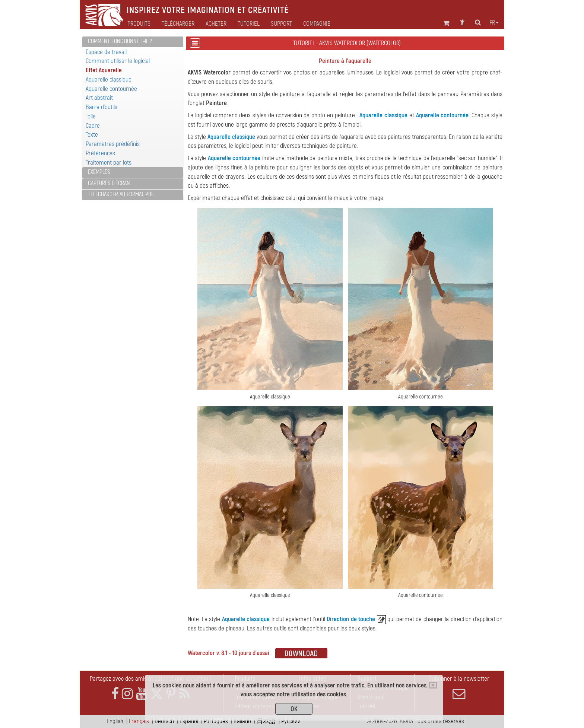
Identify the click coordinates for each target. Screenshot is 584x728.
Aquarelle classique (109, 80)
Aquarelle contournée (111, 89)
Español (189, 721)
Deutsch (164, 721)
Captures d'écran (109, 183)
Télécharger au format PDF (121, 194)
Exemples (99, 172)
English (115, 721)
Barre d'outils (101, 107)
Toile (91, 116)
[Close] (433, 685)
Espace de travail (106, 52)
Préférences (100, 153)
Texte (92, 135)
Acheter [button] (216, 24)
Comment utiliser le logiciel (118, 61)
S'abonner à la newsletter (459, 687)
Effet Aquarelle (104, 70)
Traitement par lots (109, 163)
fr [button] (494, 23)
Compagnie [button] (317, 24)
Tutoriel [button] (249, 24)
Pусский (291, 721)
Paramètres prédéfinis (113, 144)
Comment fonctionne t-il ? (120, 41)
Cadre (93, 126)
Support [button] (281, 24)
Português (216, 721)
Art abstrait (99, 98)
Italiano (242, 721)
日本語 (266, 721)
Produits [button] (139, 24)
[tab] (133, 42)
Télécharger (178, 24)
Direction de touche (351, 619)
